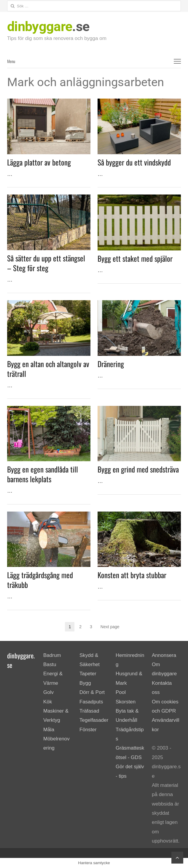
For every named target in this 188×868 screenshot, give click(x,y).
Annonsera (164, 655)
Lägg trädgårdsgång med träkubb (40, 580)
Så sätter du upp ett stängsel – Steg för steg (46, 263)
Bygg (85, 683)
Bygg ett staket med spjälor (135, 258)
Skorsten (126, 702)
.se (48, 26)
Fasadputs (91, 702)
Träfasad (89, 711)
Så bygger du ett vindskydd (134, 162)
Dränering (111, 364)
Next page (110, 627)
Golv (48, 692)
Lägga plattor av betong (39, 162)
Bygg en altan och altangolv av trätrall (48, 369)
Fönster (88, 730)
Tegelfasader (94, 720)
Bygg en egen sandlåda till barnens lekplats (43, 474)
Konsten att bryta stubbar (132, 575)
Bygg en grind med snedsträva (138, 469)
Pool (121, 692)
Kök (48, 702)
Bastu (50, 664)
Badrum (52, 655)
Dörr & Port (92, 692)
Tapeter (88, 674)
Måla (49, 730)
